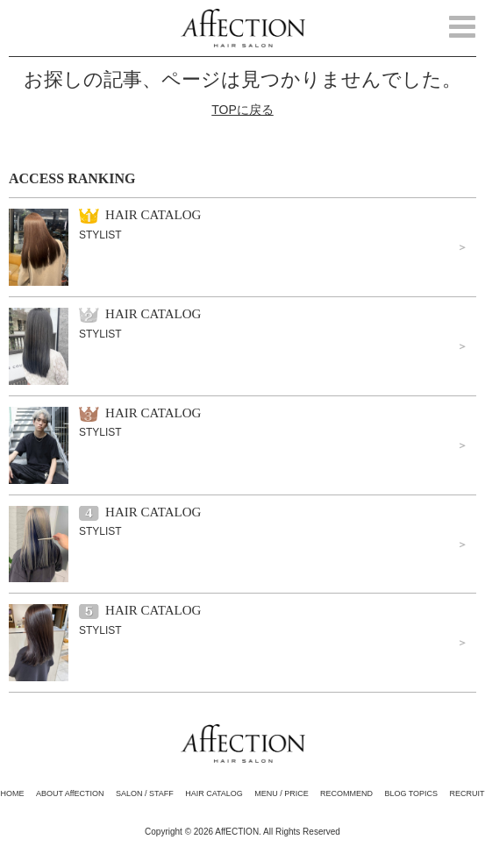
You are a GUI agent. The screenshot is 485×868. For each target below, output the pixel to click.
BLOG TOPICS (411, 793)
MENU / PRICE (282, 793)
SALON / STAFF (145, 793)
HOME (13, 793)
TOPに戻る (242, 110)
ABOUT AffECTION (70, 793)
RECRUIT (467, 793)
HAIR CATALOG (214, 793)
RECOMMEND (346, 793)
